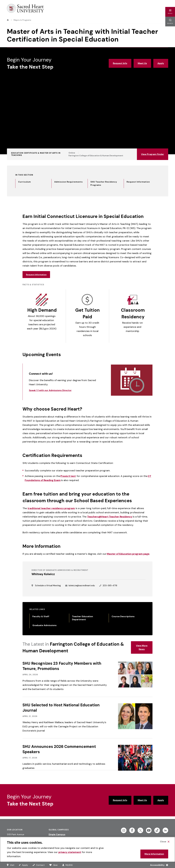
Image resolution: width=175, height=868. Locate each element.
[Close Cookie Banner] (165, 842)
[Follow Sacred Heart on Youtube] (149, 830)
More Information (154, 854)
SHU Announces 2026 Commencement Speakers (59, 749)
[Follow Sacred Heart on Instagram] (124, 830)
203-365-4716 (110, 586)
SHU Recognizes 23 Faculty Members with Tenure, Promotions (62, 666)
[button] (170, 12)
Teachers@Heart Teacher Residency (110, 517)
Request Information (36, 275)
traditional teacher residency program (51, 508)
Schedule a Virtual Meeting (48, 586)
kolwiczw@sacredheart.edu (82, 586)
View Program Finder (153, 154)
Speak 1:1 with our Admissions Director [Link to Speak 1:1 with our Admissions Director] (50, 390)
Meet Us (142, 63)
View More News (142, 647)
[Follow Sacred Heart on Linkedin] (165, 830)
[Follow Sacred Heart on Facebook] (132, 830)
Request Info (120, 63)
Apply (161, 63)
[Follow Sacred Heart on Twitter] (140, 830)
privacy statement (70, 852)
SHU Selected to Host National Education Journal (61, 708)
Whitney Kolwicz (43, 574)
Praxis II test (68, 476)
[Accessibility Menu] (158, 865)
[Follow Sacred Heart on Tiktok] (157, 830)
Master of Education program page (128, 554)
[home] (8, 20)
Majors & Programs (22, 20)
